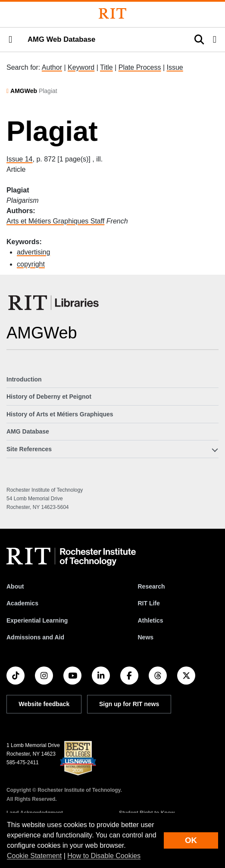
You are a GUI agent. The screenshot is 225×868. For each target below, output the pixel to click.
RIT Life (148, 603)
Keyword (81, 67)
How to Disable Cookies (104, 856)
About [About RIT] (15, 586)
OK (191, 840)
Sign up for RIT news (129, 704)
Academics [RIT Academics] (22, 603)
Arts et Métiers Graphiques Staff (55, 221)
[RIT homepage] (71, 557)
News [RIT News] (145, 637)
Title (106, 67)
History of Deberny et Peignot (49, 397)
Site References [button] (29, 449)
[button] (10, 40)
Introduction (24, 379)
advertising (33, 252)
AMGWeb (24, 91)
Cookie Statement (34, 856)
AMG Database (28, 431)
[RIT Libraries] (54, 303)
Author (52, 67)
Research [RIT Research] (151, 586)
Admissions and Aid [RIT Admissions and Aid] (35, 637)
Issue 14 (19, 159)
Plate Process (140, 67)
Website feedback (44, 704)
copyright (31, 264)
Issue (175, 67)
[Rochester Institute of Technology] (112, 14)
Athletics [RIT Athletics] (150, 620)
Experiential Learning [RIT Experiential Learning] (37, 620)
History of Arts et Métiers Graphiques (60, 414)
